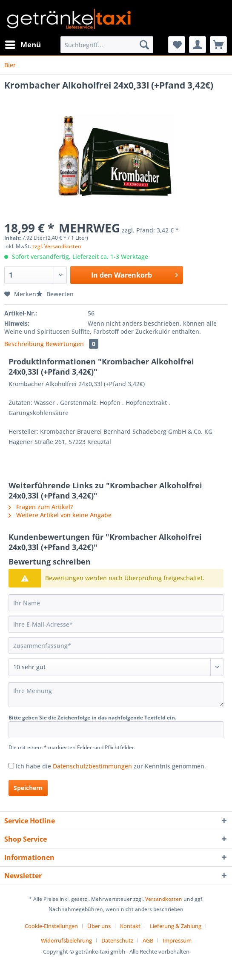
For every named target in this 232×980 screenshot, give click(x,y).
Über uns (99, 926)
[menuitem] (23, 45)
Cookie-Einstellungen (51, 926)
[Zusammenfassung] (116, 645)
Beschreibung (24, 344)
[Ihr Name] (116, 603)
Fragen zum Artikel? (41, 507)
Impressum (177, 940)
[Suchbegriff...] (107, 45)
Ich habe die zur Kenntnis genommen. (111, 766)
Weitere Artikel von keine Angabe (60, 515)
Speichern (28, 788)
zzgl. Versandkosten (57, 246)
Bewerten (55, 294)
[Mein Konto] (198, 45)
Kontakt (130, 926)
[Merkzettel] (177, 45)
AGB (148, 940)
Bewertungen (72, 344)
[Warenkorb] (218, 45)
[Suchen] (144, 45)
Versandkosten (164, 899)
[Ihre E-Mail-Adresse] (116, 624)
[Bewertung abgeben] (116, 667)
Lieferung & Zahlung (176, 926)
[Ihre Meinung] (116, 695)
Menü (23, 44)
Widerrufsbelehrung (66, 940)
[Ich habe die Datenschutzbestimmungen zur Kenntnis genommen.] (11, 766)
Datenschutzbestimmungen (92, 766)
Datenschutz (117, 940)
